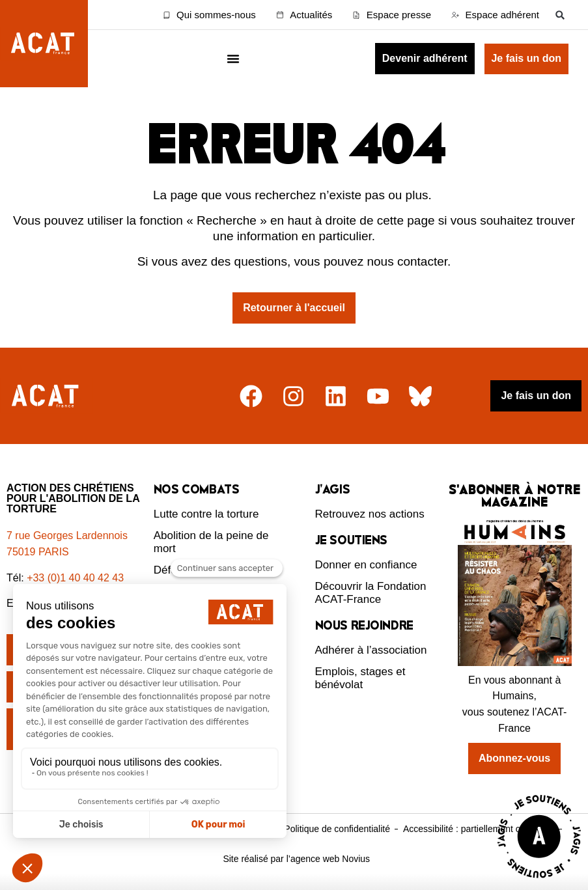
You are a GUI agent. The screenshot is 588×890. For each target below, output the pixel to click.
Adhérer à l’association (371, 650)
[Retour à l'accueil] (47, 396)
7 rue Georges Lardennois (67, 535)
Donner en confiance (366, 565)
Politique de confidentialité (337, 829)
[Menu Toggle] (233, 59)
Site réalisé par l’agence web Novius (296, 859)
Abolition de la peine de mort (211, 542)
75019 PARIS (38, 552)
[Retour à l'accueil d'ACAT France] (44, 44)
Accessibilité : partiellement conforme (478, 829)
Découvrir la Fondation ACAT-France (371, 593)
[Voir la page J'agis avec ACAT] (539, 881)
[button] (560, 15)
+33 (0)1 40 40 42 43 (75, 578)
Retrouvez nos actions (370, 514)
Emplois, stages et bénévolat (360, 678)
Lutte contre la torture (206, 514)
